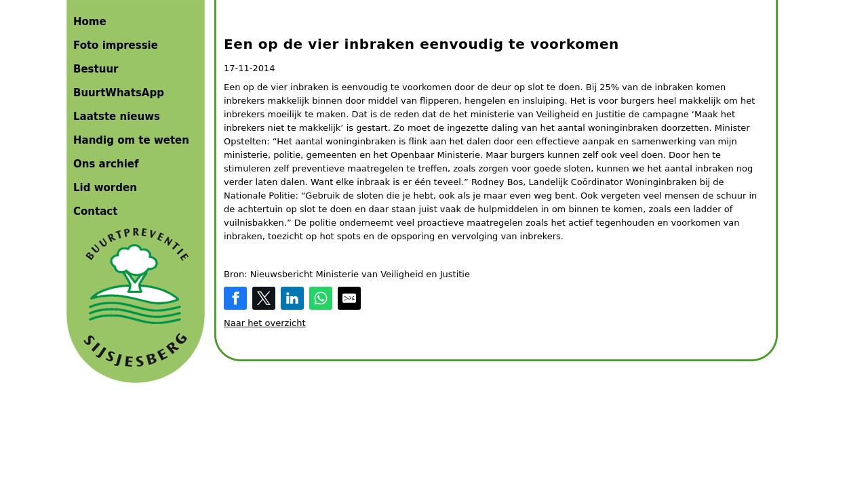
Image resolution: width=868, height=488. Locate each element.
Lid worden (105, 188)
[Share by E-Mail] (349, 298)
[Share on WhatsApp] (321, 298)
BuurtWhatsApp (119, 93)
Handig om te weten (131, 140)
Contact (95, 211)
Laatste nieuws (117, 117)
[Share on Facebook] (235, 298)
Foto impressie (116, 45)
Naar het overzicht (265, 323)
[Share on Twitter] (264, 298)
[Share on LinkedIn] (292, 298)
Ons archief (106, 164)
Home (90, 22)
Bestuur (96, 69)
